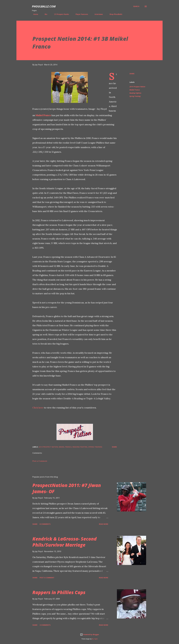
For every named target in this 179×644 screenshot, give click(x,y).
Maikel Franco (43, 115)
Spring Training (135, 96)
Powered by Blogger (89, 634)
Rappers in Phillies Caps (59, 592)
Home (34, 14)
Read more (104, 524)
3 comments (45, 625)
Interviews (97, 14)
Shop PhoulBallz (115, 14)
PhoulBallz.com (44, 6)
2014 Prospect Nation (137, 87)
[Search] (136, 6)
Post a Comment (40, 461)
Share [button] (132, 74)
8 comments (45, 524)
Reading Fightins (135, 93)
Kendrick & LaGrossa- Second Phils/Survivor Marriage (64, 542)
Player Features (80, 14)
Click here (38, 408)
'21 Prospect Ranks (60, 14)
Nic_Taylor (95, 639)
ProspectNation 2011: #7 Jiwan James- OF (67, 488)
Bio (45, 14)
